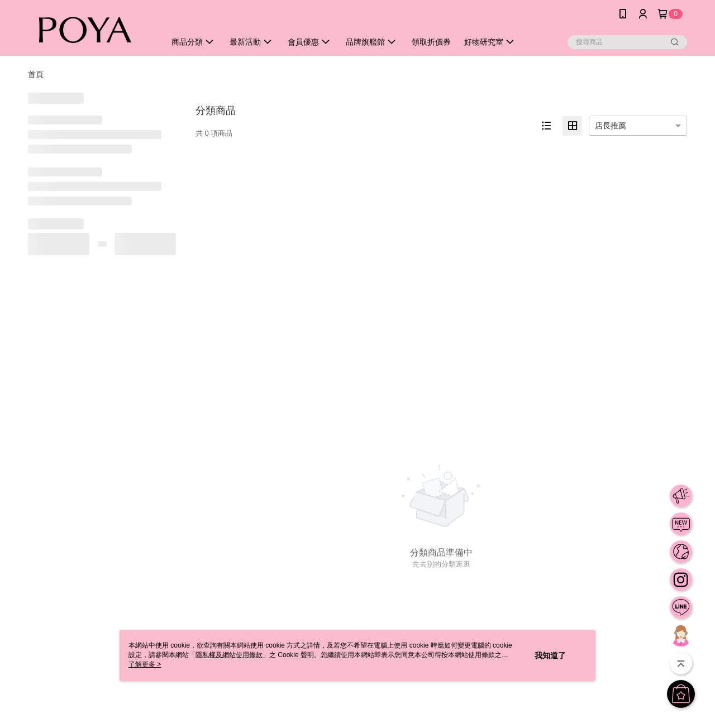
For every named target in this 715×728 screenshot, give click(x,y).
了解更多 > (145, 664)
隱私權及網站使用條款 (229, 655)
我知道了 (550, 655)
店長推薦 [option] (611, 126)
